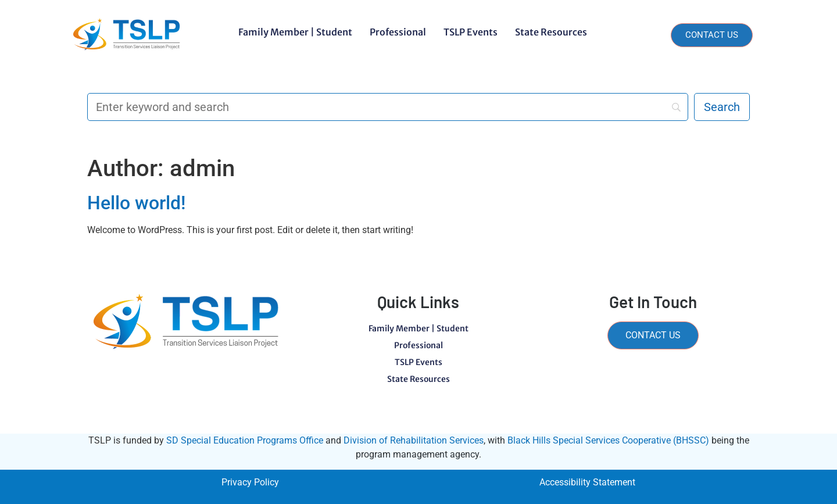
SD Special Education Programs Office (245, 440)
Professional (398, 32)
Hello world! (136, 203)
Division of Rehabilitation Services (414, 440)
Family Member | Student (295, 32)
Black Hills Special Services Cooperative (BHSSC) (608, 440)
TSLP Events (471, 32)
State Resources (551, 32)
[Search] (388, 107)
